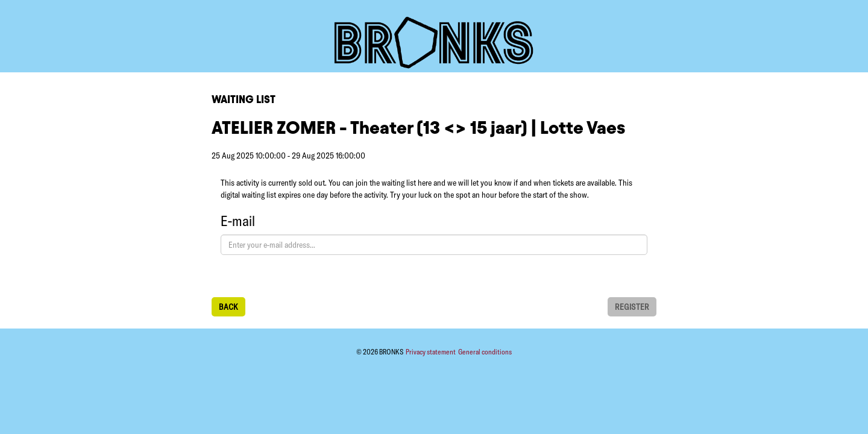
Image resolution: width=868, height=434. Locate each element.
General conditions (485, 352)
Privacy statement (431, 352)
